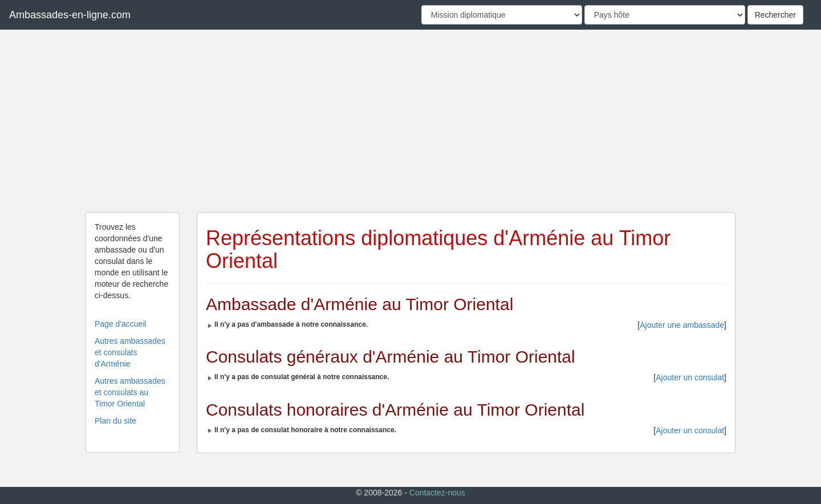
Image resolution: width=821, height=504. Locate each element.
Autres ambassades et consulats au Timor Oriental (130, 392)
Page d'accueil (121, 324)
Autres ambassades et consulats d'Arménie (130, 352)
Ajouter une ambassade (682, 325)
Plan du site (115, 421)
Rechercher (775, 15)
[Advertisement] (410, 121)
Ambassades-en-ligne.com (70, 15)
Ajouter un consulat (690, 377)
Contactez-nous (437, 493)
